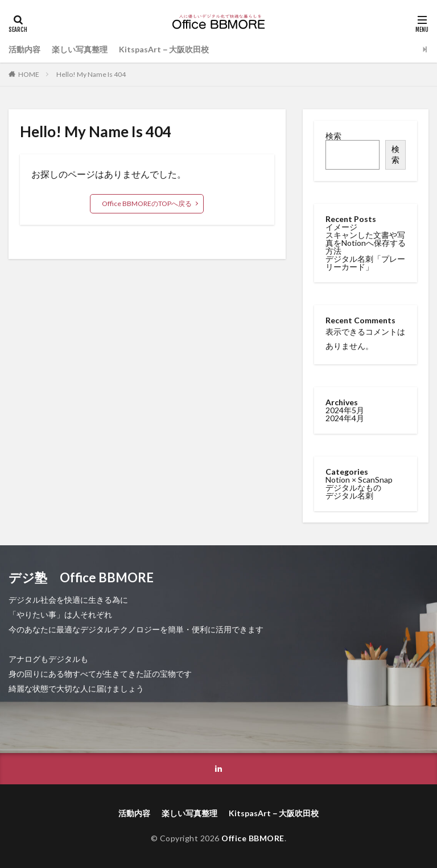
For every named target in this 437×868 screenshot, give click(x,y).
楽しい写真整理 (80, 49)
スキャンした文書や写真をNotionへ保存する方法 (366, 243)
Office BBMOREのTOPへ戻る (147, 203)
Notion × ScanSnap (359, 478)
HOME (29, 74)
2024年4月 (345, 417)
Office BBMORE (253, 838)
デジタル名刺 (349, 494)
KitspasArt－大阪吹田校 (164, 49)
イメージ (341, 227)
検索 (333, 136)
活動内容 (24, 49)
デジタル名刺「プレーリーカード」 (365, 263)
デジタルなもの (353, 486)
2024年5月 (345, 409)
